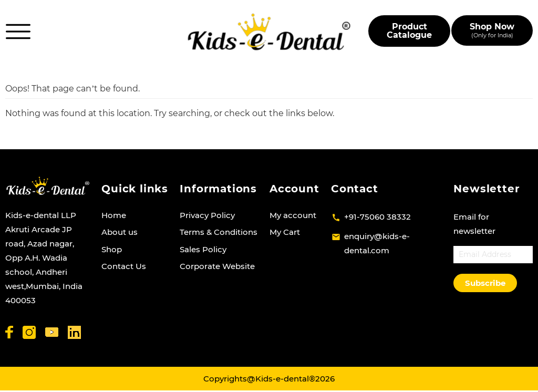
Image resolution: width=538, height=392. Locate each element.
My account (293, 215)
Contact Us (124, 266)
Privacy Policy (207, 215)
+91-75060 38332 (377, 217)
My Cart (285, 232)
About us (120, 232)
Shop (112, 249)
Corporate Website (217, 266)
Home (114, 215)
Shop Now (492, 30)
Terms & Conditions (219, 232)
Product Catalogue (409, 31)
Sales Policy (203, 249)
